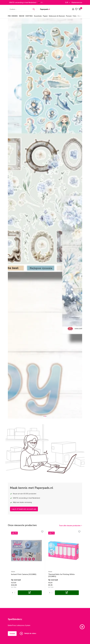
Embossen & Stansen (57, 16)
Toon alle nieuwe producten (70, 526)
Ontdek (12, 634)
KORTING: (29, 16)
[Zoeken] (22, 9)
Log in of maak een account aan (24, 509)
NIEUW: (22, 16)
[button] (44, 416)
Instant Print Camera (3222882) (24, 574)
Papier (45, 16)
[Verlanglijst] (76, 9)
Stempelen (82, 16)
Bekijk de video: (28, 634)
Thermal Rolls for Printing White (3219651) (61, 575)
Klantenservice (77, 2)
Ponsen (69, 16)
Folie (75, 16)
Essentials (38, 16)
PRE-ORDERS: (13, 16)
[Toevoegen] (30, 593)
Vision (13, 572)
